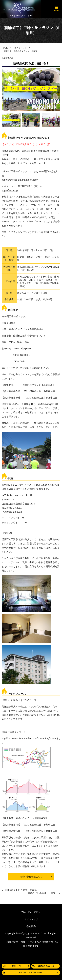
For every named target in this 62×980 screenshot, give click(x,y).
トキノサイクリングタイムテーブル (32, 973)
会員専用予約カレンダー (46, 966)
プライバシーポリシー (31, 912)
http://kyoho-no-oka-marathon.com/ (20, 180)
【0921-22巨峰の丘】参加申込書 (38, 391)
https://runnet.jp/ (10, 190)
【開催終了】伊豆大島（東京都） (21, 890)
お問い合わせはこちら (31, 877)
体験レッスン (17, 966)
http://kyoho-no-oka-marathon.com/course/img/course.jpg (31, 738)
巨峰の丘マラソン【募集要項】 (39, 385)
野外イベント (21, 48)
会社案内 (31, 926)
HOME (5, 48)
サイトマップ (31, 919)
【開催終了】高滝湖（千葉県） (42, 893)
